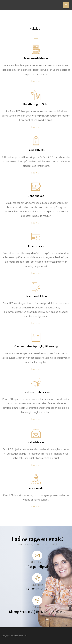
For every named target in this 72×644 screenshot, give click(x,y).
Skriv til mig (37, 562)
